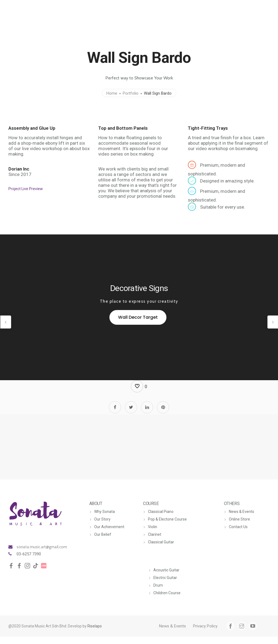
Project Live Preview (26, 189)
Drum (158, 585)
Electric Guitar (165, 578)
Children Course (167, 593)
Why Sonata (105, 512)
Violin (153, 527)
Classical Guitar (161, 542)
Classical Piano (161, 512)
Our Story (102, 519)
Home (112, 93)
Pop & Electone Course (167, 519)
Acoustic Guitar (166, 570)
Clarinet (155, 534)
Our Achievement (109, 527)
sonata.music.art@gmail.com (42, 547)
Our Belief (103, 534)
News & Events (241, 512)
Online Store (239, 519)
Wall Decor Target (138, 317)
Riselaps (95, 626)
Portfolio (131, 93)
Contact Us (238, 527)
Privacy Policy (205, 626)
